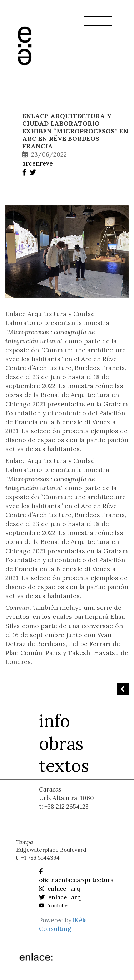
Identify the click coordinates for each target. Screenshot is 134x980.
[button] (98, 25)
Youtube (53, 905)
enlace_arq (59, 889)
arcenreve (38, 163)
